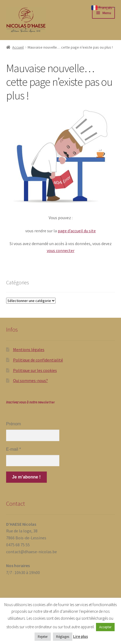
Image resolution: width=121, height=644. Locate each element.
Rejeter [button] (43, 637)
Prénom (14, 424)
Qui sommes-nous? (30, 380)
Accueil (18, 47)
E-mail (14, 449)
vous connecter (61, 250)
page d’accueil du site (77, 231)
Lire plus (81, 636)
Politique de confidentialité (38, 360)
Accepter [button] (105, 627)
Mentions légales (29, 350)
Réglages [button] (63, 637)
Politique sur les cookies (35, 370)
